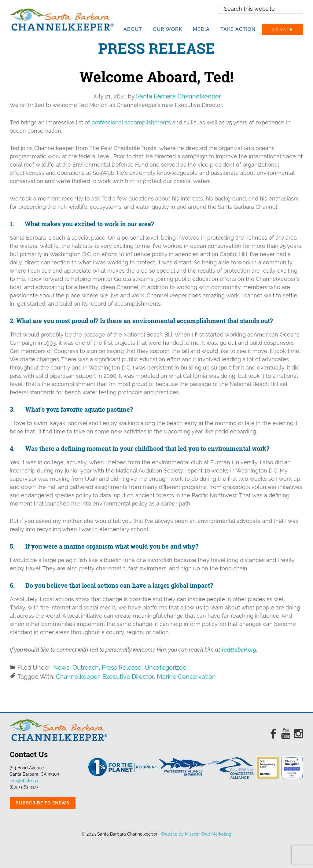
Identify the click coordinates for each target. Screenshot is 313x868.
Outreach (86, 668)
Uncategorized (166, 668)
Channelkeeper (78, 677)
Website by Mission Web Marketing (196, 834)
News (61, 668)
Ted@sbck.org (239, 650)
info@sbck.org (24, 781)
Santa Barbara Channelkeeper (62, 20)
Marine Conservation (186, 677)
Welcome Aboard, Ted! (156, 77)
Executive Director (128, 677)
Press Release (122, 668)
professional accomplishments (131, 122)
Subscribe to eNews (43, 803)
